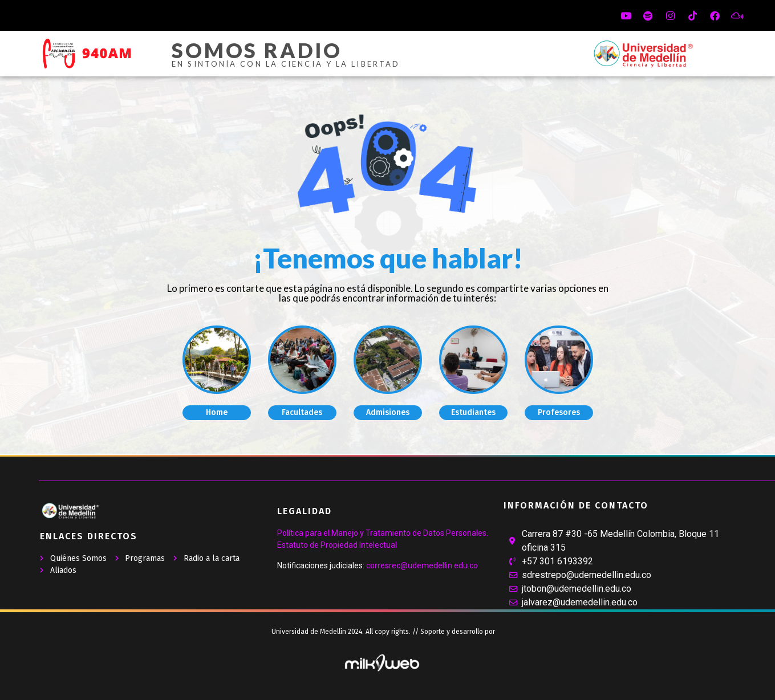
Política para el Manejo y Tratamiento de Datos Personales (382, 533)
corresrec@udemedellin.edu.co (422, 565)
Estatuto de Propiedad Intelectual (337, 545)
